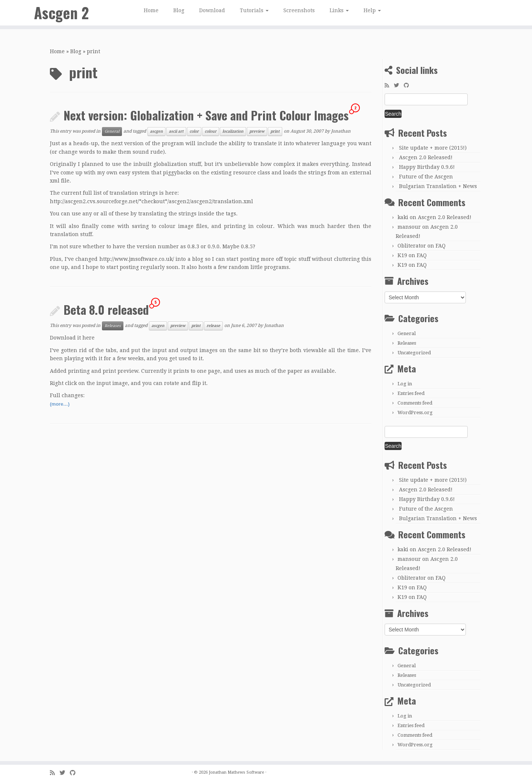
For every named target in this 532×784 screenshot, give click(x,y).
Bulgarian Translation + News (438, 186)
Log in (405, 384)
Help (372, 10)
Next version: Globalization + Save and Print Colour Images (206, 115)
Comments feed (415, 403)
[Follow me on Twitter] (399, 85)
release (213, 326)
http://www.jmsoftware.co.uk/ (137, 259)
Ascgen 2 (61, 13)
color (194, 131)
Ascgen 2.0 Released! (426, 157)
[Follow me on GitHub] (409, 85)
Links (339, 10)
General (112, 131)
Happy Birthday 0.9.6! (427, 167)
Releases (113, 326)
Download (212, 10)
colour (211, 131)
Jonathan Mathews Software (236, 772)
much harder (328, 226)
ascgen (156, 131)
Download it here (72, 338)
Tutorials (254, 10)
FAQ (441, 246)
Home (151, 10)
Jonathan (341, 132)
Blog (179, 10)
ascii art (176, 131)
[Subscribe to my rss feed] (389, 85)
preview (257, 131)
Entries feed (411, 393)
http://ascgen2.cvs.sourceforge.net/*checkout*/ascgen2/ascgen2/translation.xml (151, 201)
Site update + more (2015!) (433, 148)
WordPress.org (415, 413)
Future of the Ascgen (426, 177)
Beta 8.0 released (106, 309)
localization (233, 131)
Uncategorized (414, 353)
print (275, 131)
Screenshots (299, 10)
